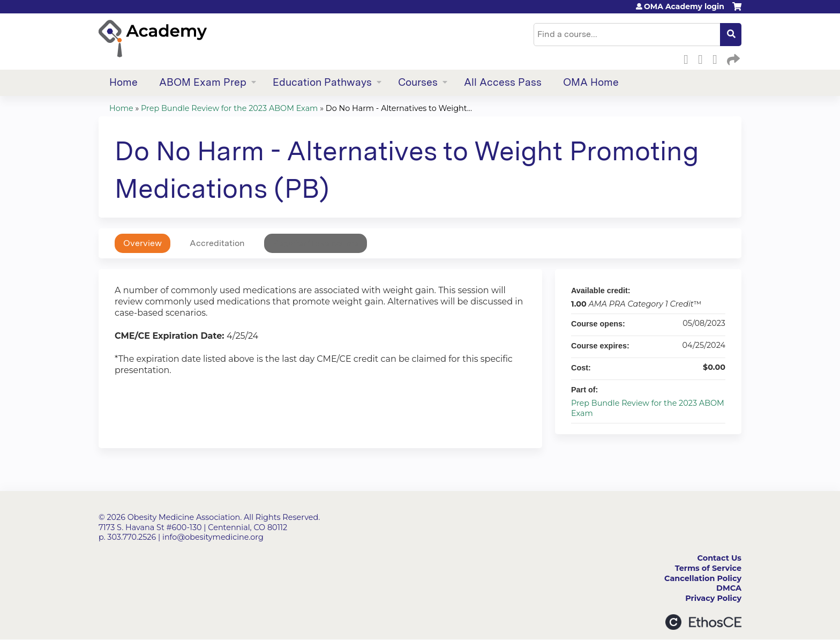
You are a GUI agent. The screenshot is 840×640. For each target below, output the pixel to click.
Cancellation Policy (703, 578)
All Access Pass (503, 82)
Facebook (689, 58)
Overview (142, 243)
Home (123, 82)
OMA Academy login (684, 6)
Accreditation (217, 243)
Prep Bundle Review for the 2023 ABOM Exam (229, 108)
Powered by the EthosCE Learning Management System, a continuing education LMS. (703, 622)
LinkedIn (718, 58)
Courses (418, 82)
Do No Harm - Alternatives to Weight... (399, 108)
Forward (732, 58)
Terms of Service (708, 568)
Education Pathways (322, 82)
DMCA (729, 588)
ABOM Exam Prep (203, 82)
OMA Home (591, 82)
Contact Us (719, 558)
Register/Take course (316, 243)
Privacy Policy (713, 598)
